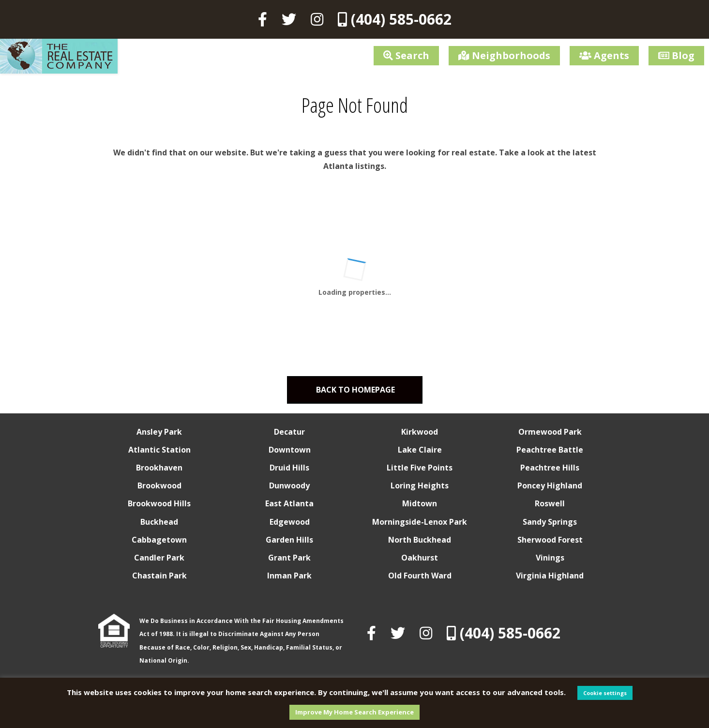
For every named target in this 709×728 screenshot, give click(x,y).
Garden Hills (289, 540)
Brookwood (159, 485)
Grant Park (289, 558)
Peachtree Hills (550, 468)
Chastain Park (159, 576)
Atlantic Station (159, 450)
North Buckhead (420, 540)
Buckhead (159, 522)
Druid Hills (289, 468)
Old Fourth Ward (420, 576)
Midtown (420, 503)
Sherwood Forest (550, 540)
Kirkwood (420, 432)
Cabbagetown (159, 540)
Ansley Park (159, 432)
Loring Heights (420, 485)
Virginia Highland (550, 576)
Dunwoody (289, 485)
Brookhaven (159, 468)
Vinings (550, 558)
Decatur (289, 432)
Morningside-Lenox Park (420, 522)
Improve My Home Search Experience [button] (354, 712)
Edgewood (290, 522)
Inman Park (289, 576)
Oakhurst (420, 558)
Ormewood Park (550, 432)
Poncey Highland (550, 485)
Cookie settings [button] (605, 693)
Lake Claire (420, 450)
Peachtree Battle (550, 450)
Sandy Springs (550, 522)
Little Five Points (420, 468)
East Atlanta (289, 503)
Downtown (290, 450)
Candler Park (159, 558)
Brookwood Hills (159, 503)
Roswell (550, 503)
